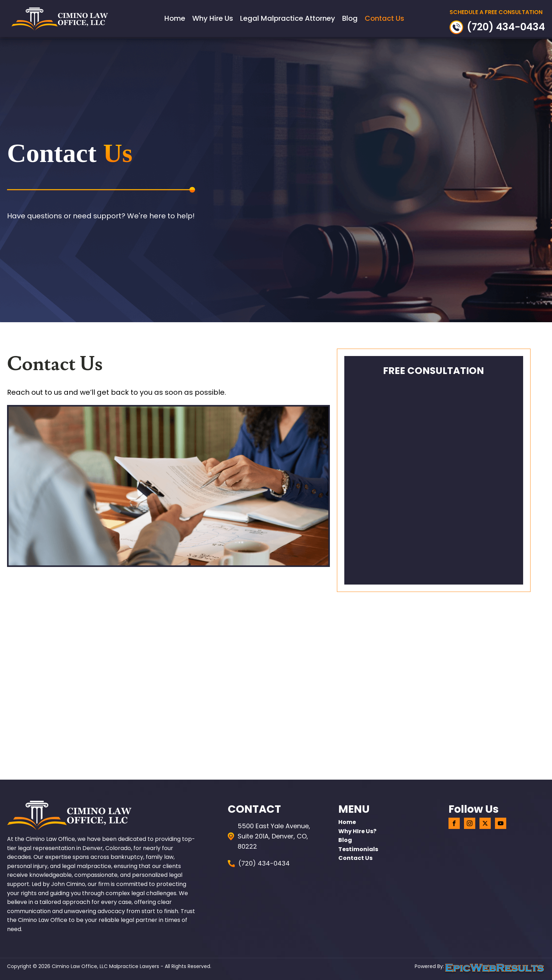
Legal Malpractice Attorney (288, 18)
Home (175, 18)
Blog (350, 18)
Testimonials (358, 849)
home (347, 822)
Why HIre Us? (357, 831)
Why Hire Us (213, 18)
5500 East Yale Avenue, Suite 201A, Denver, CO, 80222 (274, 836)
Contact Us (384, 18)
